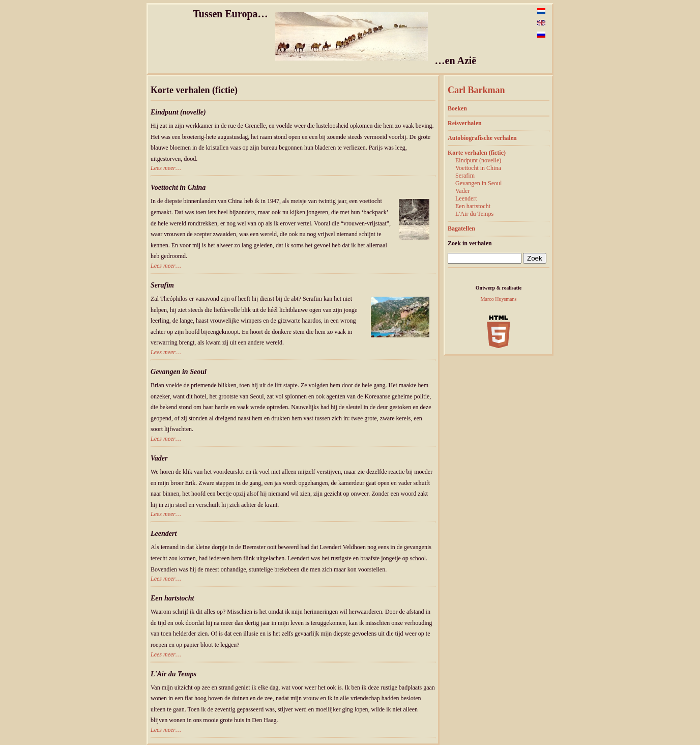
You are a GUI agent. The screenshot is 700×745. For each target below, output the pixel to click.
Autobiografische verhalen (482, 138)
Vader (462, 191)
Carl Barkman (476, 90)
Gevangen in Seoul (478, 183)
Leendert (466, 198)
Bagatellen (461, 228)
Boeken (457, 108)
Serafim (465, 176)
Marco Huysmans (499, 299)
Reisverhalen (465, 123)
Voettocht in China (478, 168)
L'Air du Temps (474, 214)
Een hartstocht (473, 206)
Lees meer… (166, 168)
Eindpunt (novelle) (478, 160)
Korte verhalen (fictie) (477, 153)
